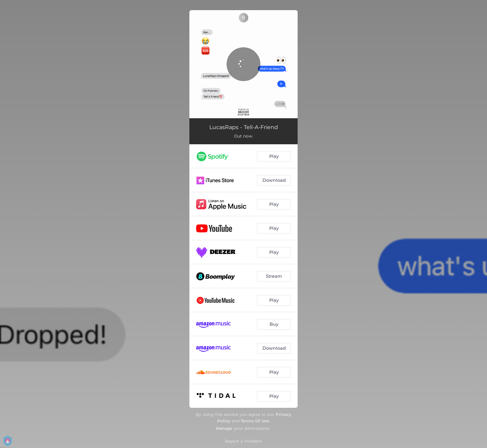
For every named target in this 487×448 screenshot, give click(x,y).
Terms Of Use (255, 421)
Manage (224, 428)
